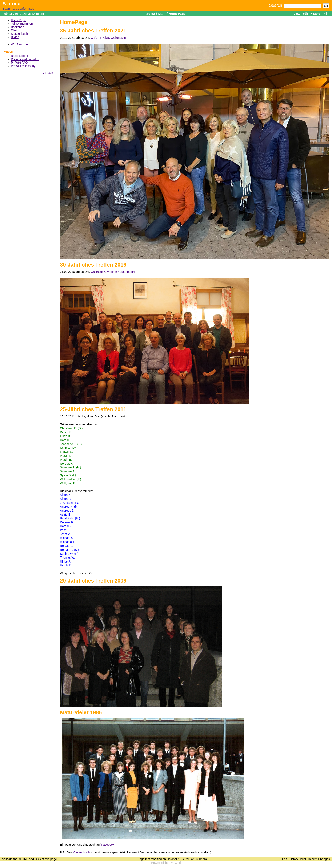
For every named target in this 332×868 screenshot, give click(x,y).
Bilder (15, 37)
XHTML (23, 859)
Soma (12, 4)
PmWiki (9, 52)
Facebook (108, 845)
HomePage (177, 14)
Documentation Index (25, 59)
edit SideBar (49, 73)
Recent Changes (319, 859)
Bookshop (17, 27)
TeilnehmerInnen (22, 24)
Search (276, 5)
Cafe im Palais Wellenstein (108, 38)
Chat (14, 30)
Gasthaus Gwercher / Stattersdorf (113, 272)
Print (326, 14)
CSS (38, 859)
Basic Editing (19, 56)
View (297, 14)
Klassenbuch (19, 34)
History (315, 14)
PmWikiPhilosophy (23, 66)
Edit (305, 14)
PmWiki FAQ (19, 63)
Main (162, 14)
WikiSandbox (20, 44)
